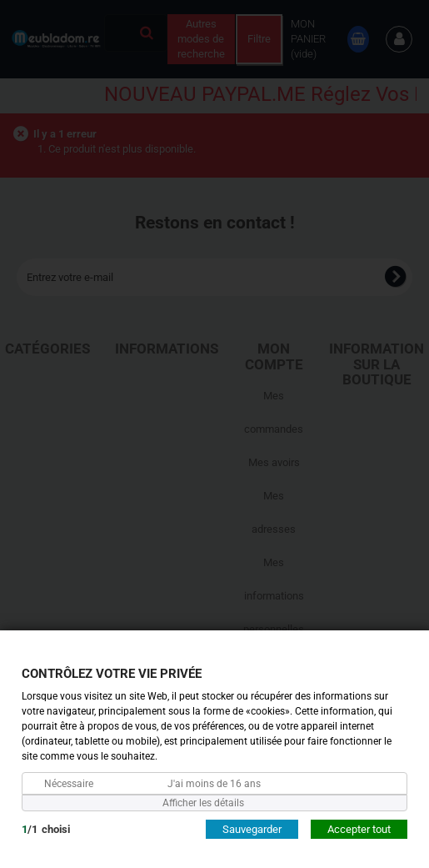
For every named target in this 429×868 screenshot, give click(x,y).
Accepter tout (359, 828)
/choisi (46, 828)
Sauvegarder (252, 828)
